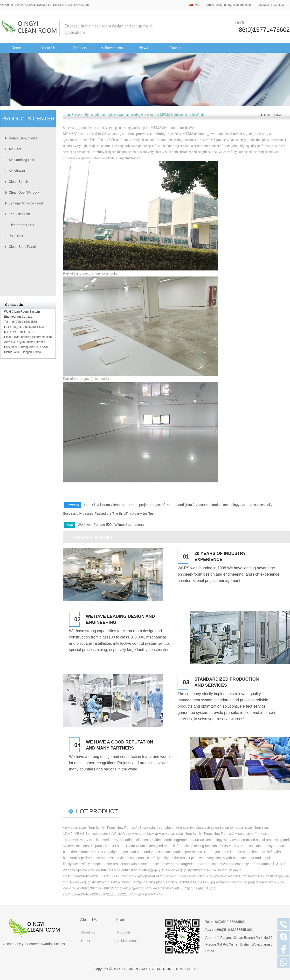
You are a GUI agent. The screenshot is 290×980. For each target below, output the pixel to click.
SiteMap (264, 5)
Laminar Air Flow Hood (26, 203)
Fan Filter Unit (19, 214)
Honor (86, 941)
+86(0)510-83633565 (229, 922)
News (278, 115)
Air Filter (15, 149)
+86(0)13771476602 (262, 30)
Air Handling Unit (21, 160)
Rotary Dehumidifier (24, 138)
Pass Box (16, 236)
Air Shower (17, 171)
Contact (279, 5)
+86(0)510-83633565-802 (233, 930)
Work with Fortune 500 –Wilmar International (111, 525)
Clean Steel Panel (22, 247)
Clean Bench (18, 182)
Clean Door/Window (24, 192)
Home (267, 115)
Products (124, 932)
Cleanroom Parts (21, 225)
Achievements (128, 941)
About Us (88, 932)
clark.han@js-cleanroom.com (235, 5)
